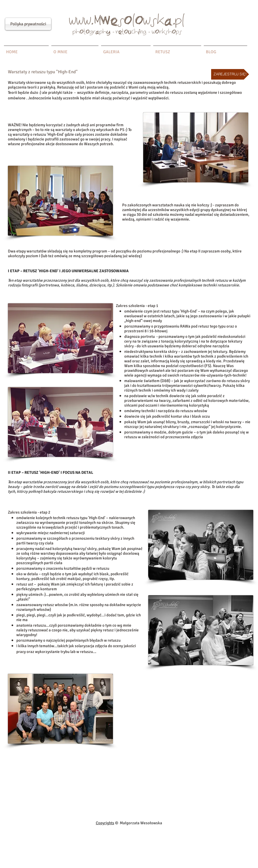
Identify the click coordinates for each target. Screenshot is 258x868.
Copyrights (105, 823)
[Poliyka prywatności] (28, 24)
